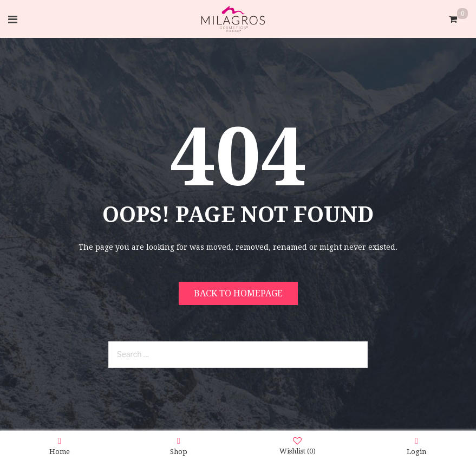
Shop (179, 446)
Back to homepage (238, 293)
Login (416, 446)
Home (60, 446)
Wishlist (298, 446)
